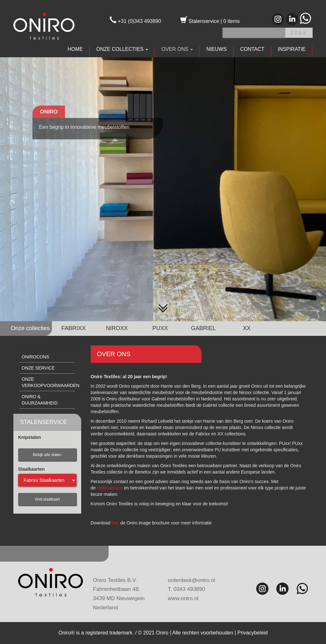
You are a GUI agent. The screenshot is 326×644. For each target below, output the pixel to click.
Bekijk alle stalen (47, 455)
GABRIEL (203, 328)
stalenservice (110, 488)
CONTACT (252, 49)
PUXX (160, 328)
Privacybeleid (252, 633)
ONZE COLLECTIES (122, 49)
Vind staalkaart (47, 499)
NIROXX (117, 328)
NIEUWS (216, 49)
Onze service (38, 368)
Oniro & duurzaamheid (40, 400)
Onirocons (35, 357)
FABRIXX (74, 328)
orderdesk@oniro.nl (191, 580)
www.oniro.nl (183, 598)
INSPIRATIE (292, 49)
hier (115, 523)
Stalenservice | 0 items (210, 21)
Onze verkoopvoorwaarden (48, 382)
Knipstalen (30, 437)
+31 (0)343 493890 (135, 21)
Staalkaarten (31, 469)
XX (247, 328)
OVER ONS (177, 49)
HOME (75, 49)
